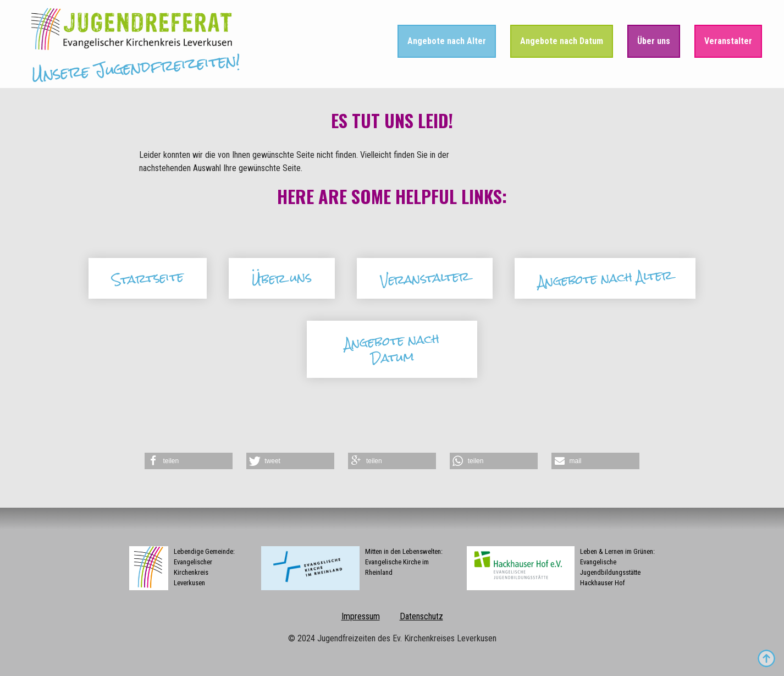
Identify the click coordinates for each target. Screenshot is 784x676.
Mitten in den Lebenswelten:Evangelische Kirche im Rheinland (352, 568)
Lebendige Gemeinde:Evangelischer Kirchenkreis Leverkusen (182, 568)
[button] (189, 461)
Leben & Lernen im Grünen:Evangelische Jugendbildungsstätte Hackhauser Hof (561, 568)
